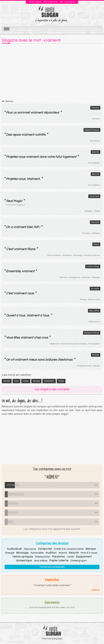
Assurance (95, 322)
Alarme (63, 553)
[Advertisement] (52, 73)
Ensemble (13, 271)
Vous (9, 338)
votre (51, 157)
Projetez (12, 157)
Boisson (89, 211)
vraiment (37, 113)
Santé (97, 366)
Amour (64, 277)
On (8, 227)
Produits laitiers (92, 255)
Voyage (96, 277)
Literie (97, 119)
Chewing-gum (78, 561)
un (15, 113)
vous (22, 157)
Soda (97, 211)
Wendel (95, 222)
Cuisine (87, 233)
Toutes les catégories (52, 567)
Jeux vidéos (41, 561)
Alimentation (55, 255)
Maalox (96, 355)
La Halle (95, 289)
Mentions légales (52, 639)
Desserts (68, 255)
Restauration (43, 557)
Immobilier (95, 163)
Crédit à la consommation (69, 549)
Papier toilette (59, 561)
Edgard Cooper (92, 130)
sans (41, 360)
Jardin (70, 557)
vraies (36, 381)
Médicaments (85, 366)
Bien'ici (96, 152)
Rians (96, 244)
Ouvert (11, 315)
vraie (26, 381)
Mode (84, 300)
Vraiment (33, 179)
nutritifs (40, 135)
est (11, 249)
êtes (17, 338)
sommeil (24, 113)
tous (22, 315)
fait (36, 227)
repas (17, 135)
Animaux (95, 141)
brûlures (51, 360)
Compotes (45, 549)
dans (43, 157)
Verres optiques (23, 557)
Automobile (37, 553)
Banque (91, 549)
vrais (61, 381)
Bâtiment (55, 344)
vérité (7, 381)
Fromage (78, 255)
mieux (33, 360)
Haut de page (97, 634)
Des (9, 135)
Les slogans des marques (52, 389)
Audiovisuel (14, 549)
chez (37, 338)
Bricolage (22, 553)
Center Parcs (93, 266)
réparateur (51, 113)
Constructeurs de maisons (75, 344)
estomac (66, 360)
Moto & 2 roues (89, 553)
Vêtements (94, 300)
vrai (16, 381)
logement (69, 157)
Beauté (74, 553)
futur (59, 157)
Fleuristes (58, 557)
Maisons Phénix (92, 333)
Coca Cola (94, 196)
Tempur (95, 108)
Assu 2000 (94, 311)
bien (30, 227)
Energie (10, 553)
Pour (9, 113)
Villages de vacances (80, 277)
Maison (96, 233)
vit (12, 360)
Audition (51, 553)
